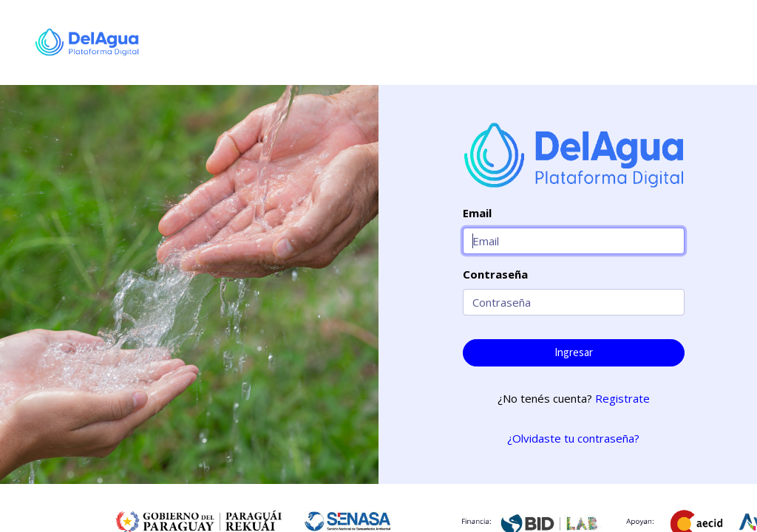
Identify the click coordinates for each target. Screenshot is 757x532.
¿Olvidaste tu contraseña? (573, 438)
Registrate (622, 398)
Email (477, 213)
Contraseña (495, 274)
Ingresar (574, 352)
